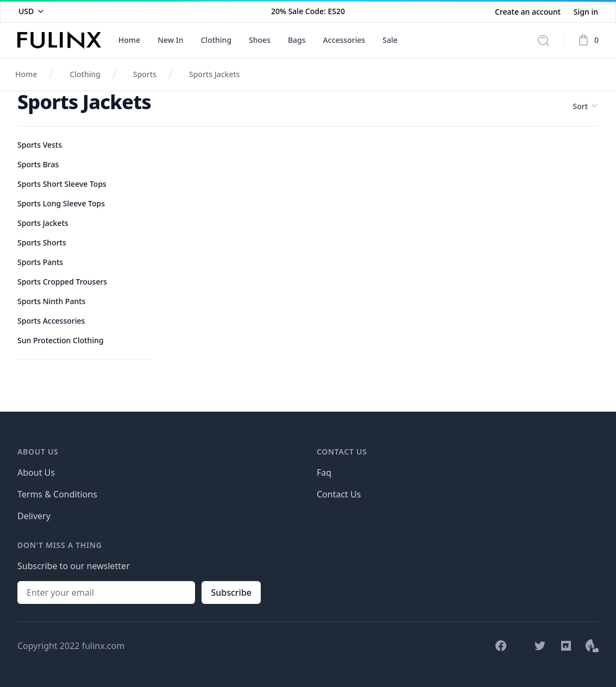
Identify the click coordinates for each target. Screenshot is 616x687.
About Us (36, 472)
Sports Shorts (42, 242)
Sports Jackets (215, 74)
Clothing (216, 40)
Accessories (344, 40)
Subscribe (231, 593)
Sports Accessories (51, 321)
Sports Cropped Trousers (62, 282)
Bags (297, 40)
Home (129, 40)
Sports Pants (40, 262)
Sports (145, 74)
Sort (586, 106)
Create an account (529, 12)
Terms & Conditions (57, 494)
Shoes (260, 40)
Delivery (34, 516)
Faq (324, 472)
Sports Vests (40, 145)
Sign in (586, 12)
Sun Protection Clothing (61, 340)
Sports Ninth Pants (51, 301)
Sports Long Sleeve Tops (61, 203)
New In (170, 40)
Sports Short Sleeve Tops (62, 184)
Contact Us (339, 494)
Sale (390, 40)
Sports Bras (38, 164)
